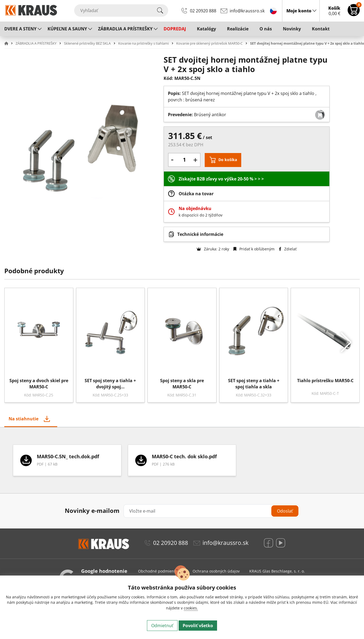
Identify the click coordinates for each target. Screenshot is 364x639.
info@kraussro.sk (247, 11)
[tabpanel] (182, 460)
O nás (266, 29)
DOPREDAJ (175, 29)
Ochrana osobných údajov (216, 571)
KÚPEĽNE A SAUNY (67, 29)
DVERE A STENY (20, 29)
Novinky (292, 29)
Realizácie (238, 29)
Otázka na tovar (196, 194)
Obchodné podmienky (158, 571)
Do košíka (228, 160)
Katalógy (206, 29)
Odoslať (285, 511)
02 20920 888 (203, 11)
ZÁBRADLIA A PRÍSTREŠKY (125, 29)
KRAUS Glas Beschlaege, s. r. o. (277, 571)
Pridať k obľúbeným (254, 249)
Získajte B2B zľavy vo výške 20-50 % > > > (221, 179)
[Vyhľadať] (121, 10)
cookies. (191, 608)
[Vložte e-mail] (212, 511)
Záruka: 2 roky (213, 249)
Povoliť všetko (198, 626)
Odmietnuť (162, 626)
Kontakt (321, 29)
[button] (9, 43)
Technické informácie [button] (200, 234)
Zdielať (288, 249)
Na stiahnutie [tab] (24, 419)
